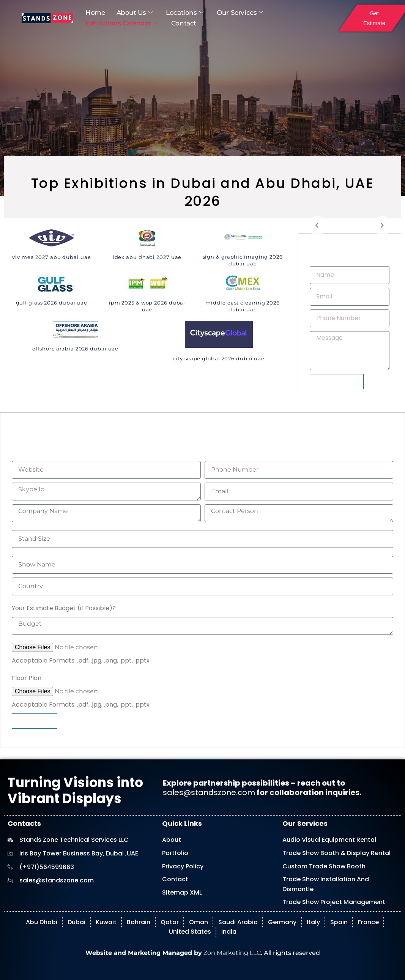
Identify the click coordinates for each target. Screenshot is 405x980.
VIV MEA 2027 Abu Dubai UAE (51, 257)
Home (95, 13)
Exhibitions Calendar (121, 24)
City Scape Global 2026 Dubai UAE (219, 358)
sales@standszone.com (209, 792)
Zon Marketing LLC (231, 953)
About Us (134, 13)
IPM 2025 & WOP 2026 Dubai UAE (147, 306)
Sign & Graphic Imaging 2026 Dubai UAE (243, 260)
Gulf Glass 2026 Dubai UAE (52, 303)
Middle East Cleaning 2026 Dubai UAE (243, 306)
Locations (184, 13)
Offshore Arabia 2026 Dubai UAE (75, 349)
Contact (184, 23)
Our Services (240, 13)
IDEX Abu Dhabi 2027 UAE (147, 257)
